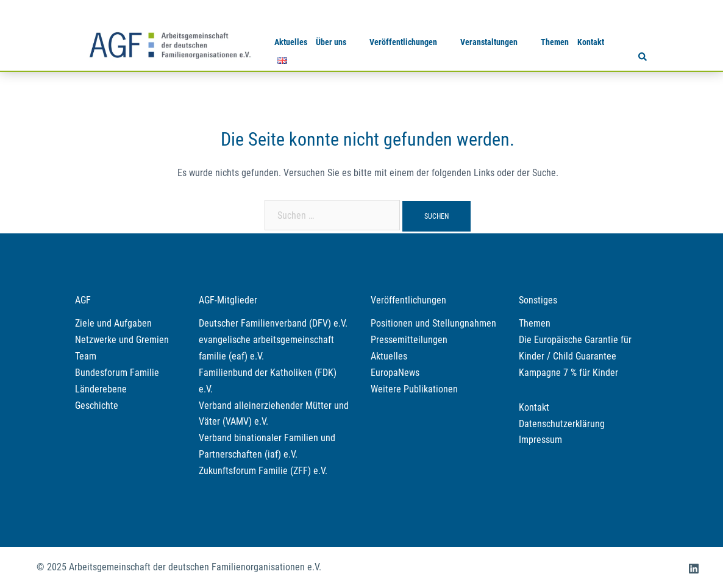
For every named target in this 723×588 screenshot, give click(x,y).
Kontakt (591, 42)
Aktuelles (291, 42)
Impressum (540, 440)
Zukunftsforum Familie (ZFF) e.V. (263, 471)
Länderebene (101, 389)
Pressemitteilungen (409, 340)
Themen (555, 42)
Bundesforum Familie (117, 373)
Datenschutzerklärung (562, 424)
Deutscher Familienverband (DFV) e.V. (273, 323)
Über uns (331, 42)
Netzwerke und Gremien (122, 340)
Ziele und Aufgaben (113, 323)
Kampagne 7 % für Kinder (568, 373)
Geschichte (97, 406)
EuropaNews (395, 373)
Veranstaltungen (489, 42)
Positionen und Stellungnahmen (433, 323)
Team (86, 356)
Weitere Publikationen (414, 389)
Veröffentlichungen (403, 42)
